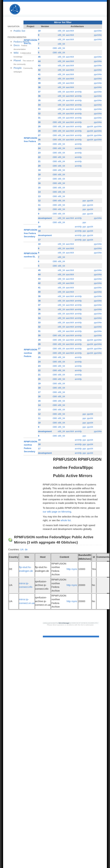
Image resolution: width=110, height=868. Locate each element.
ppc (84, 201)
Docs (17, 45)
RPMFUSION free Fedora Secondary (30, 233)
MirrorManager (64, 623)
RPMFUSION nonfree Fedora (30, 353)
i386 (55, 48)
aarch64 (70, 31)
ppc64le (98, 31)
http (69, 569)
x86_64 (61, 31)
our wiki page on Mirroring (57, 512)
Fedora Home (21, 42)
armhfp (78, 92)
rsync (74, 569)
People (18, 68)
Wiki (16, 53)
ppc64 (90, 126)
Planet (17, 60)
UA (22, 549)
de (26, 549)
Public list (19, 31)
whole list (66, 520)
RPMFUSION (18, 9)
